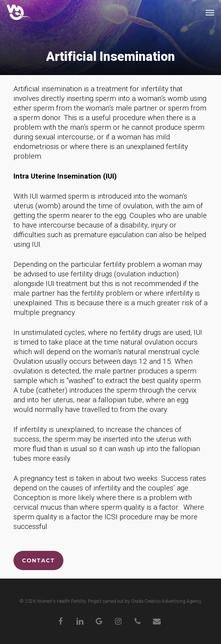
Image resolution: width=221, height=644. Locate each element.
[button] (210, 12)
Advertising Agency (182, 601)
